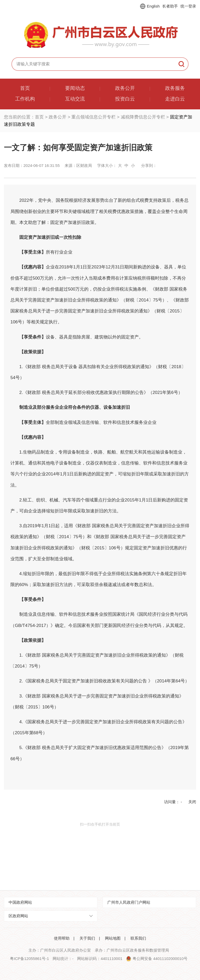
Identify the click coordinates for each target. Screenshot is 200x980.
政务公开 (58, 117)
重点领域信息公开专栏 (93, 117)
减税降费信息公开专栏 (143, 117)
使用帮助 (62, 938)
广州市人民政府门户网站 (129, 902)
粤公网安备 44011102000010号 (160, 959)
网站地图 (113, 938)
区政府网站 (18, 916)
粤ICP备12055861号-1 (29, 959)
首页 (39, 117)
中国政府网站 (20, 902)
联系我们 (138, 938)
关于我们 (87, 938)
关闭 (192, 802)
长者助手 (170, 6)
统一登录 (188, 6)
